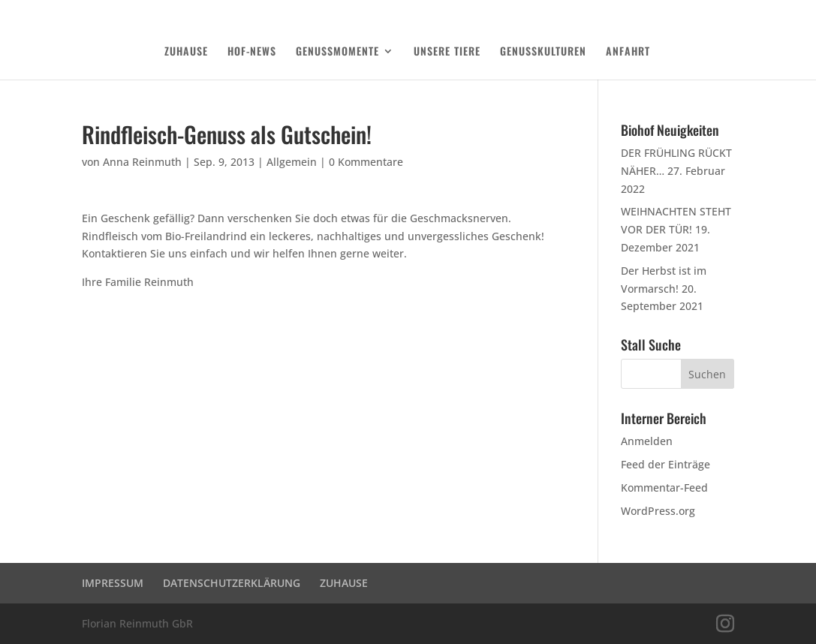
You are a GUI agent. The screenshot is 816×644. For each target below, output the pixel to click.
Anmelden (647, 441)
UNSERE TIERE (447, 52)
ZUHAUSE (186, 52)
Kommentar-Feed (664, 488)
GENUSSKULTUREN (543, 52)
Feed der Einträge (665, 464)
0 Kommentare (366, 162)
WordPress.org (658, 511)
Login (724, 12)
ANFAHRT (628, 52)
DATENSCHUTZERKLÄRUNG (655, 12)
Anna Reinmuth (142, 162)
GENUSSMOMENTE (337, 52)
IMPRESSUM (113, 583)
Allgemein (292, 162)
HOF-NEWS (252, 52)
